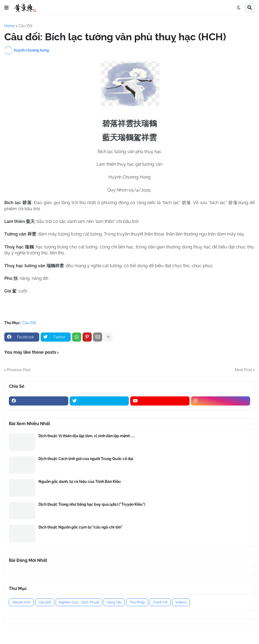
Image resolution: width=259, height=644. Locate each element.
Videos (181, 602)
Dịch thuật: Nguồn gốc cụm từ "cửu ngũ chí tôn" (81, 527)
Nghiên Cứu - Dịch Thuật (79, 602)
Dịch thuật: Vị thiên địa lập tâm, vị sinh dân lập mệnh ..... (87, 436)
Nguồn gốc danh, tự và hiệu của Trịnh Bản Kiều (80, 482)
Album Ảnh (21, 602)
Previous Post (19, 370)
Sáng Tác (114, 602)
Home (10, 26)
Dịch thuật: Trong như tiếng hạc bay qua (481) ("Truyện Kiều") (92, 504)
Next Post (243, 370)
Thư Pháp (137, 602)
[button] (6, 8)
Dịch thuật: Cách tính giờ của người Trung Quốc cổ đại (86, 459)
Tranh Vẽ (160, 602)
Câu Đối (25, 26)
